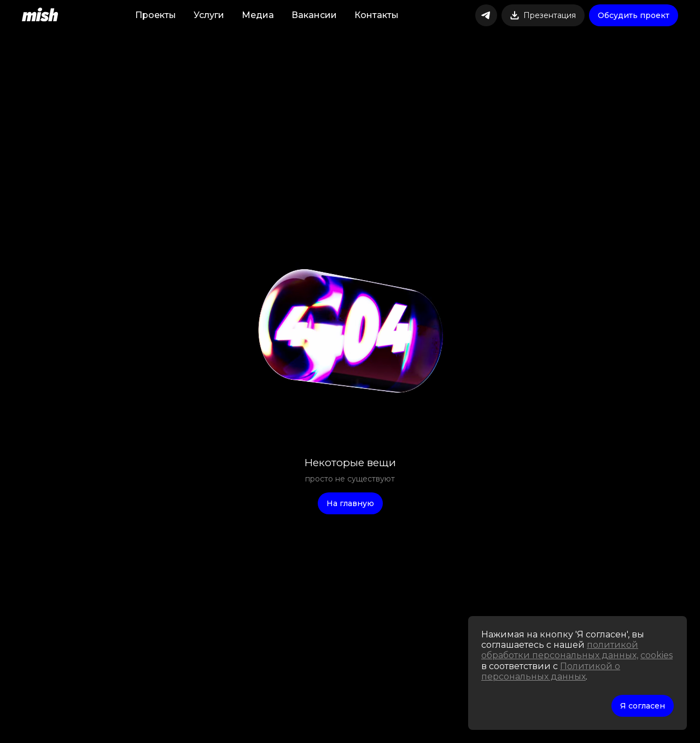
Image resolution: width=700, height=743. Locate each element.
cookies (657, 655)
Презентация (543, 15)
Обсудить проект (634, 15)
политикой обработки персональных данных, (560, 650)
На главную (350, 503)
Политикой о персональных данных (551, 671)
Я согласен (643, 706)
